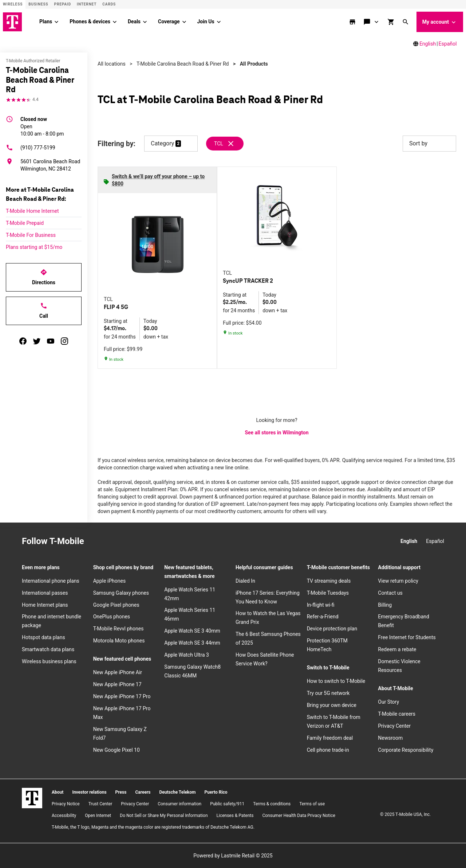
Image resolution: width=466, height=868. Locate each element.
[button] (406, 22)
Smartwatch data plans (48, 649)
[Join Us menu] (219, 22)
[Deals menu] (145, 22)
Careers (143, 792)
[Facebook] (113, 541)
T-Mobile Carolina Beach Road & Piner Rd (183, 64)
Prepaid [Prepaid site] (63, 4)
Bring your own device (332, 705)
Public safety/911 (227, 804)
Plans (46, 21)
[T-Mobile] (32, 798)
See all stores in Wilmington (277, 433)
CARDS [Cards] (109, 4)
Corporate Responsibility (406, 750)
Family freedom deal (330, 738)
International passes (45, 593)
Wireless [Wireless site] (13, 4)
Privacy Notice (66, 804)
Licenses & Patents (235, 816)
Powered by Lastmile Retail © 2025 (233, 856)
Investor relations (89, 792)
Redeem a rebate (397, 649)
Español (448, 44)
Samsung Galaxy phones (121, 593)
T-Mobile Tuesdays (328, 593)
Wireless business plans (49, 661)
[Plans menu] (56, 22)
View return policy (398, 581)
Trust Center (100, 804)
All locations (112, 64)
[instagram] (64, 341)
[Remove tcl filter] (225, 144)
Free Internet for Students (407, 637)
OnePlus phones (112, 617)
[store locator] (353, 22)
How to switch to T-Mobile (336, 681)
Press (121, 792)
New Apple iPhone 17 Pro (122, 696)
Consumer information (179, 804)
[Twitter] (129, 541)
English (428, 44)
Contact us (390, 593)
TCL (219, 144)
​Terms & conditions (272, 804)
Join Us (206, 21)
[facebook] (23, 341)
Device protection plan (332, 629)
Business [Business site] (38, 4)
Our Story (388, 702)
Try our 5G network (328, 693)
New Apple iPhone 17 (117, 684)
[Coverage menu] (184, 22)
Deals (134, 21)
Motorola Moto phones (119, 641)
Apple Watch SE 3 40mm (192, 631)
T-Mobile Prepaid (25, 223)
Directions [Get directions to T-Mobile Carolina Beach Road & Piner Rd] (44, 277)
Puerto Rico (216, 792)
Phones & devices (90, 21)
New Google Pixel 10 (116, 750)
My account (440, 22)
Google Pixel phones (116, 605)
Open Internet (98, 816)
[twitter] (37, 341)
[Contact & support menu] (377, 22)
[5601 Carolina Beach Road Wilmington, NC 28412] (44, 165)
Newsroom (390, 738)
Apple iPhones (109, 581)
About (58, 792)
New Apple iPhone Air (118, 672)
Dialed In (245, 581)
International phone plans (51, 581)
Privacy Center (394, 726)
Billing (385, 605)
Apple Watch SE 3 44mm (192, 643)
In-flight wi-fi (321, 605)
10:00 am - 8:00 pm (42, 126)
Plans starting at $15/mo (34, 247)
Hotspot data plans (44, 637)
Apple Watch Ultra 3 (187, 655)
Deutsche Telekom (177, 792)
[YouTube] (145, 541)
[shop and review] (392, 22)
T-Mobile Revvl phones (119, 629)
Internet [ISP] (87, 4)
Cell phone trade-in (328, 750)
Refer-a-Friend (323, 617)
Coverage (169, 21)
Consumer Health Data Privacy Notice (299, 816)
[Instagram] (97, 541)
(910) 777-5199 (31, 148)
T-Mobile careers (397, 714)
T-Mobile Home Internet (32, 211)
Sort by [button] (429, 144)
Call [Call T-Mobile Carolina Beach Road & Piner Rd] (44, 310)
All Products (254, 64)
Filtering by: (116, 144)
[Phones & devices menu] (115, 22)
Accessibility (64, 816)
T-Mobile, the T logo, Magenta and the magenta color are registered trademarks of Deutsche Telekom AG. (153, 827)
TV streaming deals (329, 581)
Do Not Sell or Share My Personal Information (164, 816)
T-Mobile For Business (31, 235)
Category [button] (162, 143)
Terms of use (312, 804)
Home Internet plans (45, 605)
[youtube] (51, 341)
